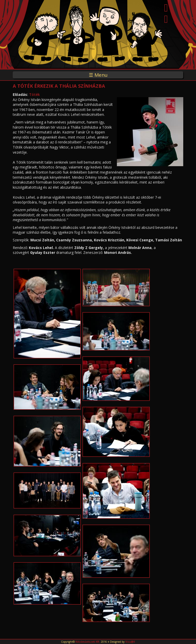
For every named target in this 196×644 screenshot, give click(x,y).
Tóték (34, 94)
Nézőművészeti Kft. (88, 642)
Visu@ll (130, 642)
